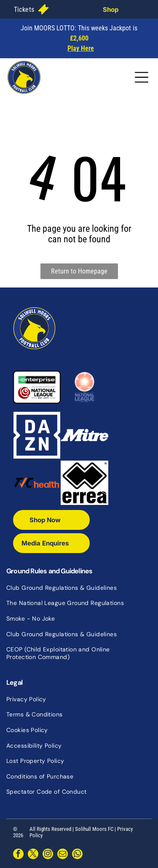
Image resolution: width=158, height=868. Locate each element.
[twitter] (33, 855)
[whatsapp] (77, 855)
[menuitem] (24, 9)
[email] (63, 855)
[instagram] (48, 855)
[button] (24, 9)
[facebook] (18, 855)
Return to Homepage (79, 271)
